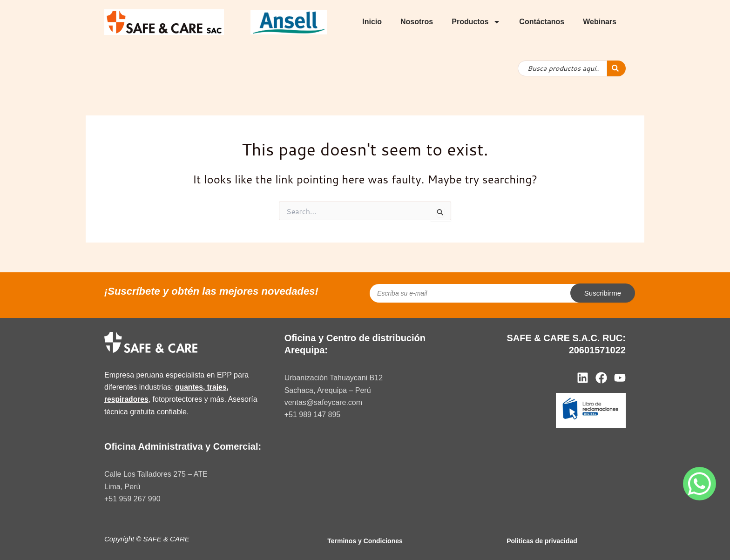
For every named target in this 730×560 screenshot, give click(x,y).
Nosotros (417, 22)
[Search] (616, 68)
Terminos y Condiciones (365, 541)
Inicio (372, 22)
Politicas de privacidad (542, 541)
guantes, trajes (201, 387)
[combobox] (562, 68)
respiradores (127, 399)
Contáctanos (542, 22)
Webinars (600, 22)
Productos (476, 22)
